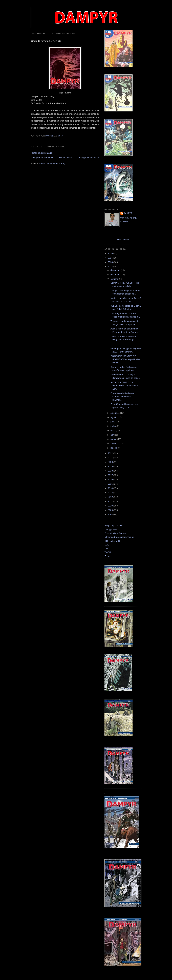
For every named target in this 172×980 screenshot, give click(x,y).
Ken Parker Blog (112, 541)
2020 (111, 462)
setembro (115, 413)
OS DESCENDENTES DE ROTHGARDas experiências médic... (125, 359)
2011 (111, 501)
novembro (116, 275)
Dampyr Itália (111, 529)
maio (113, 430)
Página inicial (66, 158)
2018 (111, 471)
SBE (107, 545)
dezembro (116, 270)
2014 (111, 488)
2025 (111, 258)
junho (113, 426)
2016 (111, 479)
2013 (111, 493)
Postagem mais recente (42, 158)
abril (113, 435)
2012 (111, 497)
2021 (111, 458)
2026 (111, 253)
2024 (111, 262)
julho (113, 422)
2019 (111, 466)
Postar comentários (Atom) (52, 164)
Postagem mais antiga (89, 158)
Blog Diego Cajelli (113, 526)
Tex (106, 549)
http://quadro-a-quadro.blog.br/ (119, 537)
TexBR (108, 552)
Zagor (107, 556)
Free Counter (123, 240)
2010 (111, 506)
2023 (111, 267)
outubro (115, 279)
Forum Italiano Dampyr (116, 533)
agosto (114, 417)
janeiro (114, 448)
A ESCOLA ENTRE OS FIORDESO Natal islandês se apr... (125, 386)
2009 (111, 510)
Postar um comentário (41, 153)
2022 (111, 453)
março (114, 439)
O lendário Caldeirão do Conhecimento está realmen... (122, 397)
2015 (111, 484)
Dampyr (128, 213)
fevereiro (115, 444)
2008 (111, 514)
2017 (111, 475)
